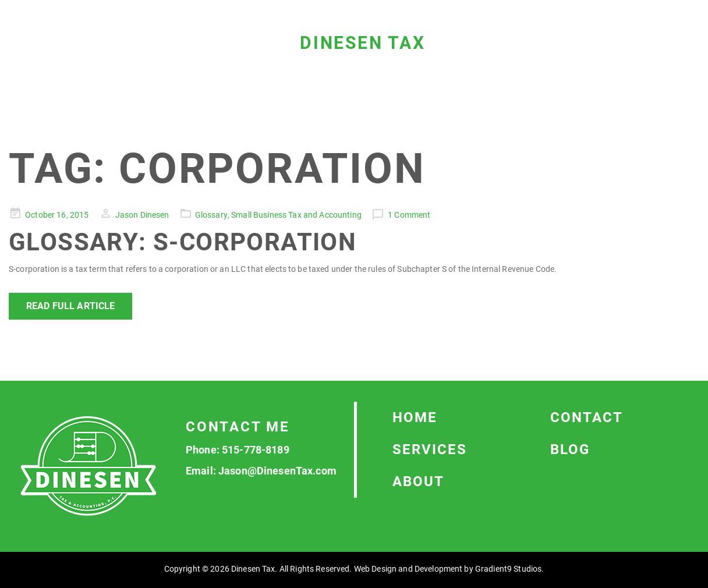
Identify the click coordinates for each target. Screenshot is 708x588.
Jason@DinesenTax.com (277, 471)
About (418, 481)
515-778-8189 (256, 450)
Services (430, 449)
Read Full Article (70, 306)
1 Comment (409, 215)
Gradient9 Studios (508, 569)
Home (415, 417)
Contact (587, 417)
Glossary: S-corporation (183, 242)
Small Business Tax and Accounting (296, 215)
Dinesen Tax (363, 43)
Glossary (211, 215)
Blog (570, 449)
